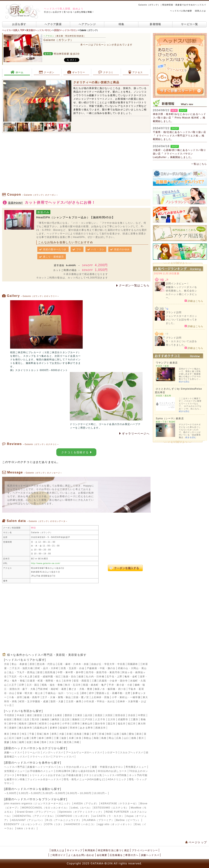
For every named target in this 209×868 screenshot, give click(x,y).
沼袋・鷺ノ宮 (81, 697)
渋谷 (7, 664)
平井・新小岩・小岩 (120, 685)
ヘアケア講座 (53, 24)
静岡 (49, 738)
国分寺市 (100, 724)
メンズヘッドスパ (53, 753)
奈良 (79, 738)
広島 (119, 738)
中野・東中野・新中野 (71, 672)
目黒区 (99, 715)
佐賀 (29, 742)
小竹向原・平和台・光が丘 (99, 701)
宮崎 (59, 742)
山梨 (26, 738)
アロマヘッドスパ (64, 757)
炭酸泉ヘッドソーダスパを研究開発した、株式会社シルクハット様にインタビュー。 (181, 292)
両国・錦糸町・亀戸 (95, 685)
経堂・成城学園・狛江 (48, 677)
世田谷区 (120, 715)
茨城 (39, 734)
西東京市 (101, 728)
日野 (22, 685)
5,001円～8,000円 (54, 793)
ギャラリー (76, 72)
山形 (117, 734)
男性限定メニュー (136, 767)
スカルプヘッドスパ (132, 753)
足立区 (66, 719)
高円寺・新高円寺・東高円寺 (103, 672)
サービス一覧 (190, 24)
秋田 (109, 734)
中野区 (142, 715)
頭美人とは (200, 11)
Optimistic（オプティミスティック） (81, 812)
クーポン (47, 72)
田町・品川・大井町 (47, 668)
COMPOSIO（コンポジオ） (74, 816)
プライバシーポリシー (145, 850)
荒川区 (36, 719)
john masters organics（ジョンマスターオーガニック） (38, 804)
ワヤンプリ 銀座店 (167, 363)
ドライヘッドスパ (40, 757)
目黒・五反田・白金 (73, 668)
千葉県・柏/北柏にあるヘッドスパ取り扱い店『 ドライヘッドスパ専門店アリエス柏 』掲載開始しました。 (180, 136)
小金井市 (55, 724)
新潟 (139, 734)
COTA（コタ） (54, 824)
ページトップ (196, 842)
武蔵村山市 (41, 728)
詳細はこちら (194, 301)
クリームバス (32, 753)
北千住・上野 (114, 677)
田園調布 (133, 664)
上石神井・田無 (100, 697)
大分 (52, 742)
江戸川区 (88, 719)
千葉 (32, 734)
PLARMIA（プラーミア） (99, 820)
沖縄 (77, 742)
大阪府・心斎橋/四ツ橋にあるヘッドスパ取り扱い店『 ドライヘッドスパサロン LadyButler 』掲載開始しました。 (180, 154)
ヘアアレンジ (87, 24)
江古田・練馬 (74, 701)
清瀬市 (13, 728)
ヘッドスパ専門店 (15, 767)
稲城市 (64, 728)
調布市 (33, 724)
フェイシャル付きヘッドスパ (44, 779)
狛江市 (132, 724)
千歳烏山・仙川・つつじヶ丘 (62, 693)
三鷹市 (134, 719)
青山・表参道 (19, 664)
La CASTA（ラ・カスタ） (108, 816)
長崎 (36, 742)
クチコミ (106, 72)
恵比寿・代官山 (46, 664)
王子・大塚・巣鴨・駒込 (57, 697)
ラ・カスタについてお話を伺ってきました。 (181, 343)
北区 (27, 719)
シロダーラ (111, 753)
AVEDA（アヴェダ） (86, 804)
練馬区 (56, 719)
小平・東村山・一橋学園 (126, 697)
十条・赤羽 (15, 697)
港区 (30, 715)
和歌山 (88, 738)
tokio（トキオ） (26, 828)
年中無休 (22, 775)
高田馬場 (50, 672)
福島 (124, 734)
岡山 (111, 738)
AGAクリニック (117, 779)
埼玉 (24, 734)
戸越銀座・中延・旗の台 (101, 668)
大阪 (62, 734)
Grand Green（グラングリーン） (37, 812)
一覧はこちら (199, 164)
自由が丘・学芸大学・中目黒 (108, 664)
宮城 (102, 734)
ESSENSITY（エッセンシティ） (24, 824)
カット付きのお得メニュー (74, 767)
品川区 (89, 715)
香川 (141, 738)
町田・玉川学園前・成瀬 (34, 701)
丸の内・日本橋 (95, 677)
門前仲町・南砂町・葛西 (52, 689)
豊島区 (18, 719)
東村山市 (88, 724)
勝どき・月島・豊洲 (81, 689)
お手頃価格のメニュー (40, 771)
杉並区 (8, 719)
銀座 (81, 677)
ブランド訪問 (174, 312)
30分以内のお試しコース (112, 771)
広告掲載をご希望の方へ (124, 855)
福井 (19, 738)
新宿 (40, 672)
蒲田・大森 (57, 701)
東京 (7, 734)
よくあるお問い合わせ (81, 855)
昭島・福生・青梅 (52, 685)
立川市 (112, 719)
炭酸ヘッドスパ (13, 753)
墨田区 (69, 715)
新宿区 (38, 715)
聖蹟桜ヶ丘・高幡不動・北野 (113, 693)
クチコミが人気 (93, 775)
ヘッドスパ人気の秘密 (181, 11)
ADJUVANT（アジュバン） (28, 820)
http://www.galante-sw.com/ (46, 563)
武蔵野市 (123, 719)
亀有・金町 (131, 677)
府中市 (13, 724)
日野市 (76, 724)
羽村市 (74, 728)
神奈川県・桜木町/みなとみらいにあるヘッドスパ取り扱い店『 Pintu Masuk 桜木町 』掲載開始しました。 (180, 118)
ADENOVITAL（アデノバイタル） (35, 816)
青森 (87, 734)
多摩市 (54, 728)
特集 (121, 24)
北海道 (78, 734)
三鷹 (94, 681)
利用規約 (90, 850)
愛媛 (7, 742)
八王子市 (100, 719)
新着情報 (155, 24)
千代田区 (9, 715)
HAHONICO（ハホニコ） (81, 824)
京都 (69, 734)
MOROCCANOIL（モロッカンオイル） (45, 808)
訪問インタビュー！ (178, 284)
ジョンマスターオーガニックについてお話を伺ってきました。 (181, 320)
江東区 (79, 715)
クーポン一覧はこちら (133, 285)
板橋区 (46, 719)
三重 (56, 738)
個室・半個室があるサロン (108, 767)
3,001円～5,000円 (30, 793)
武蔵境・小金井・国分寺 (113, 681)
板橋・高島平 (32, 697)
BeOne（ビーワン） (128, 820)
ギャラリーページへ (134, 434)
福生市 (122, 724)
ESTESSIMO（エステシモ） (111, 808)
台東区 (58, 715)
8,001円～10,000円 (79, 793)
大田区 (109, 715)
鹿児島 (68, 742)
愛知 (131, 734)
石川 (12, 738)
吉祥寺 (67, 681)
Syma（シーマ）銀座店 (170, 418)
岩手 (94, 734)
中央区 (21, 715)
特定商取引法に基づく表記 (114, 850)
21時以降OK (63, 771)
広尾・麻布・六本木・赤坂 (73, 664)
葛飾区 (76, 719)
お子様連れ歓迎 (72, 775)
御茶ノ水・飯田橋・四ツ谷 (110, 689)
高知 (14, 742)
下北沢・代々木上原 (21, 677)
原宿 (32, 664)
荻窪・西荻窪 (81, 681)
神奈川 (15, 734)
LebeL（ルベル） (81, 808)
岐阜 (41, 738)
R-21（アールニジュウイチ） (64, 820)
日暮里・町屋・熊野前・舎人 (44, 681)
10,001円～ (100, 793)
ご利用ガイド (58, 855)
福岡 (22, 742)
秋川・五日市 (73, 685)
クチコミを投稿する (76, 452)
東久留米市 (26, 728)
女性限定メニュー (15, 771)
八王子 (13, 685)
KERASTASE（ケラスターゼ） (120, 804)
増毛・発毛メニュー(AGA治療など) (84, 779)
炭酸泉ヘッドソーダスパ (42, 767)
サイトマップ (75, 850)
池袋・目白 (70, 677)
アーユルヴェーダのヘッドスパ (84, 753)
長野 (34, 738)
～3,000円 (10, 793)
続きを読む (184, 382)
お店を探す (19, 24)
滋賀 (64, 738)
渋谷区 (132, 715)
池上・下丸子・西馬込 (22, 672)
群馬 (54, 734)
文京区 (48, 715)
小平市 (66, 724)
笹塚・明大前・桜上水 (30, 693)
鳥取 (96, 738)
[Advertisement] (76, 165)
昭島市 (23, 724)
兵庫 (71, 738)
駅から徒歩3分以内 (84, 771)
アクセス (136, 72)
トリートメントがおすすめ (45, 775)
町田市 (43, 724)
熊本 (44, 742)
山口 (126, 738)
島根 (104, 738)
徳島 (134, 738)
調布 (84, 693)
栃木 (47, 734)
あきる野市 (86, 728)
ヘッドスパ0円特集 (116, 775)
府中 (92, 693)
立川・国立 (33, 685)
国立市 (112, 724)
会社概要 (102, 855)
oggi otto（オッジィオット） (116, 824)
